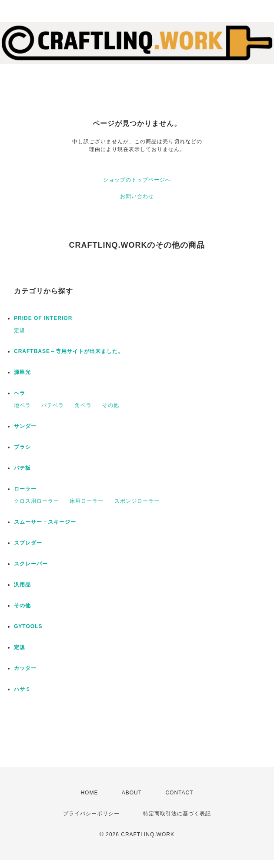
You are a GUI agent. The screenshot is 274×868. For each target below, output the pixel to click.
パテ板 (22, 468)
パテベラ (53, 405)
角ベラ (83, 405)
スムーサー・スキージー (45, 522)
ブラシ (22, 447)
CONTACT (179, 793)
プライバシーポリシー (91, 814)
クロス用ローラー (37, 501)
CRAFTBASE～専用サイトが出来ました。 (69, 351)
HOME (89, 793)
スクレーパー (31, 564)
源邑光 (22, 372)
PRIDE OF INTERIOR (43, 318)
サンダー (25, 426)
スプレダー (28, 543)
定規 (20, 330)
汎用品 (22, 585)
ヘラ (20, 393)
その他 (111, 405)
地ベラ (22, 405)
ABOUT (132, 793)
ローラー (25, 489)
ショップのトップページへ (137, 180)
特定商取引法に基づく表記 (177, 814)
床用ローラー (87, 501)
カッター (25, 668)
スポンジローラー (137, 501)
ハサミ (22, 689)
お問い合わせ (137, 196)
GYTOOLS (28, 626)
